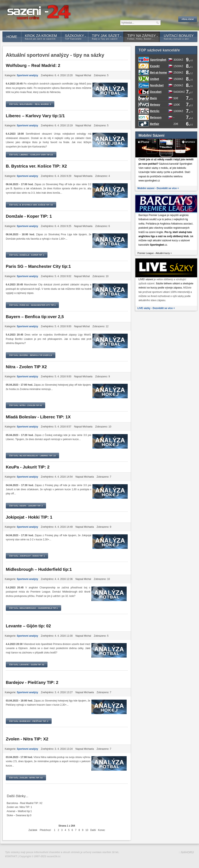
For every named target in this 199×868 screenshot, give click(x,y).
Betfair (154, 124)
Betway (155, 105)
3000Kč (178, 60)
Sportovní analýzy (27, 75)
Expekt (155, 66)
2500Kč (178, 72)
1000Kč (178, 111)
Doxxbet (156, 92)
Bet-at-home (158, 72)
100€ (177, 105)
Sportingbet (158, 60)
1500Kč (178, 66)
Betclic (155, 111)
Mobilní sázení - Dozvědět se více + (158, 188)
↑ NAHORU (186, 852)
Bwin (153, 98)
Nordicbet (157, 85)
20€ (176, 124)
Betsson (156, 117)
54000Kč (179, 92)
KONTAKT (11, 856)
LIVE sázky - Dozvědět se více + (156, 308)
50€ (176, 98)
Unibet (154, 79)
